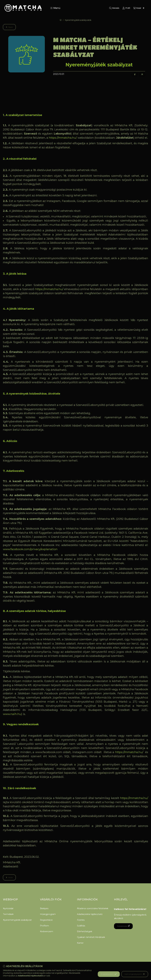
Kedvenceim (47, 931)
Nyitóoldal (8, 908)
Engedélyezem (109, 974)
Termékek (8, 914)
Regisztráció (46, 920)
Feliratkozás (123, 926)
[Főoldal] (61, 20)
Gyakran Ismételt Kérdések (91, 937)
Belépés (44, 908)
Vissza (9, 27)
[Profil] (126, 8)
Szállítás (81, 926)
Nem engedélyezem (135, 974)
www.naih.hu (12, 714)
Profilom (44, 926)
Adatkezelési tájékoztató (90, 914)
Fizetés (81, 920)
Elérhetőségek (85, 931)
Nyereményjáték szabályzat (17, 920)
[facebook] (135, 75)
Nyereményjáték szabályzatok (78, 20)
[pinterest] (142, 75)
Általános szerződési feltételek (93, 908)
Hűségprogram (48, 914)
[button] (55, 8)
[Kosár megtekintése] (139, 8)
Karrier (80, 943)
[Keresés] (114, 8)
